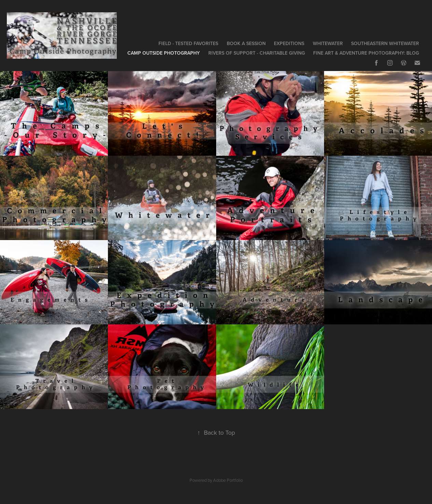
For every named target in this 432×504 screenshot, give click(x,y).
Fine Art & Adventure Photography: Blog (366, 53)
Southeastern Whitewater (385, 43)
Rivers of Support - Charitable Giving (257, 53)
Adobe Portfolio (228, 480)
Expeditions (289, 43)
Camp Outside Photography (164, 53)
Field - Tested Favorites (188, 43)
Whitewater (328, 43)
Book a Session (246, 43)
